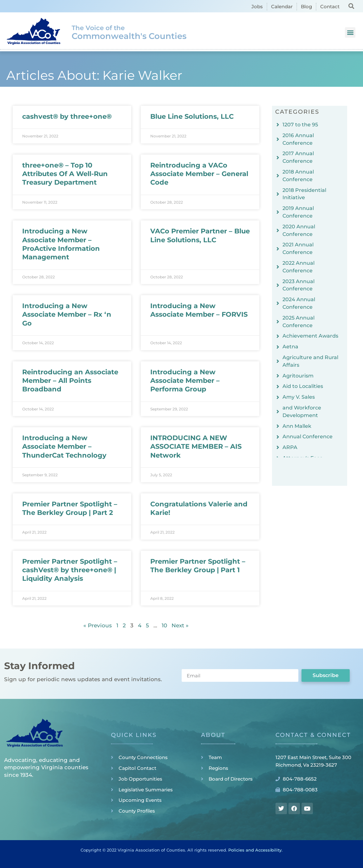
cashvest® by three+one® (67, 116)
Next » (180, 625)
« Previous (98, 625)
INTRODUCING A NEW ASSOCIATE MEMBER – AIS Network (196, 447)
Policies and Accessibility (255, 850)
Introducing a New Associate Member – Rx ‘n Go (67, 314)
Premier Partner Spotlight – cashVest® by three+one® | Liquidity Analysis (70, 570)
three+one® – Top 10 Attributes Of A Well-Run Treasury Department (65, 174)
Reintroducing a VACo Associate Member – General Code (199, 174)
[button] (351, 6)
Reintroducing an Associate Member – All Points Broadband (70, 381)
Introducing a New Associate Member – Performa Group (185, 381)
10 (164, 625)
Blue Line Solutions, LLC (192, 116)
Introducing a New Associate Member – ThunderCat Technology (64, 447)
